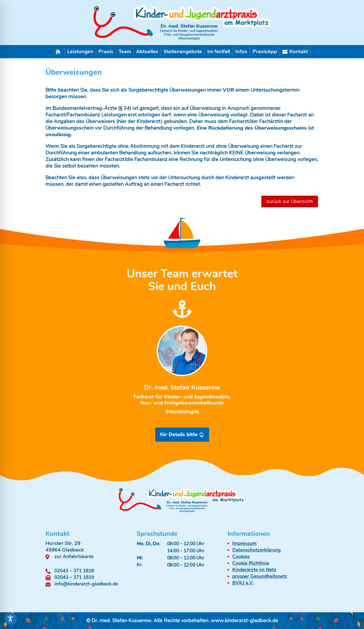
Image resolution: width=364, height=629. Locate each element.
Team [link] (125, 52)
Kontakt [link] (295, 52)
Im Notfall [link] (219, 52)
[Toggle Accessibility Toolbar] (10, 619)
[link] (182, 38)
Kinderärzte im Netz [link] (254, 570)
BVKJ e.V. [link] (243, 583)
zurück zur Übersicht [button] (290, 201)
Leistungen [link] (80, 52)
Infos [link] (241, 52)
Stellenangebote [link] (183, 52)
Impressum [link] (244, 543)
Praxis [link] (106, 52)
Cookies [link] (241, 557)
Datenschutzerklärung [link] (257, 550)
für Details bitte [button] (179, 434)
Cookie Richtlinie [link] (251, 563)
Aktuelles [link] (147, 52)
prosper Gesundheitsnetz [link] (260, 576)
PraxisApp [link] (265, 52)
